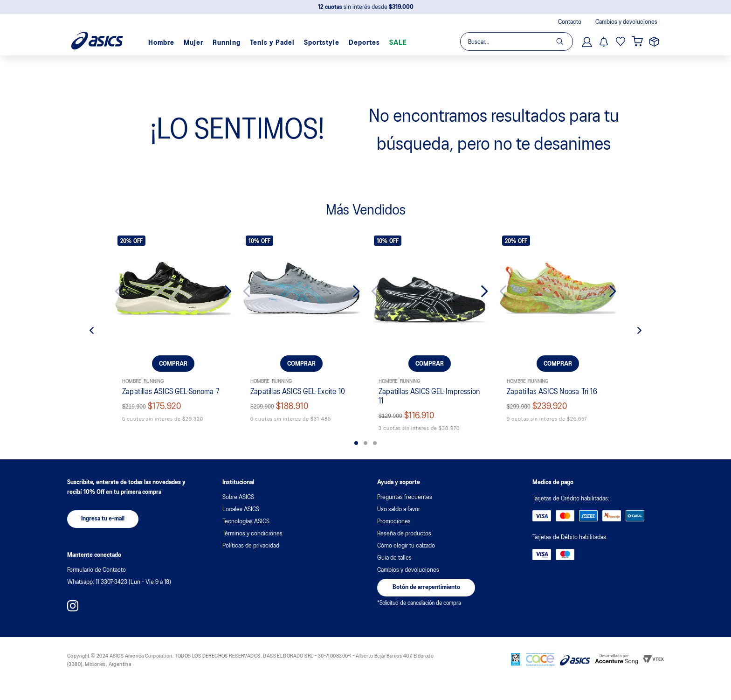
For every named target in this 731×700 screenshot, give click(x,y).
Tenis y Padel (272, 43)
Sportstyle (322, 43)
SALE (398, 43)
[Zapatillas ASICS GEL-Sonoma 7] (173, 333)
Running (227, 43)
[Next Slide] (221, 291)
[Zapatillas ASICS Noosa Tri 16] (558, 333)
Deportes (364, 43)
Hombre (161, 43)
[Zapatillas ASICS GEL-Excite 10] (301, 333)
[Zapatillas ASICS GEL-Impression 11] (430, 333)
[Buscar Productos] (564, 42)
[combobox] (516, 42)
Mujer (193, 43)
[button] (356, 443)
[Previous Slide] (126, 291)
